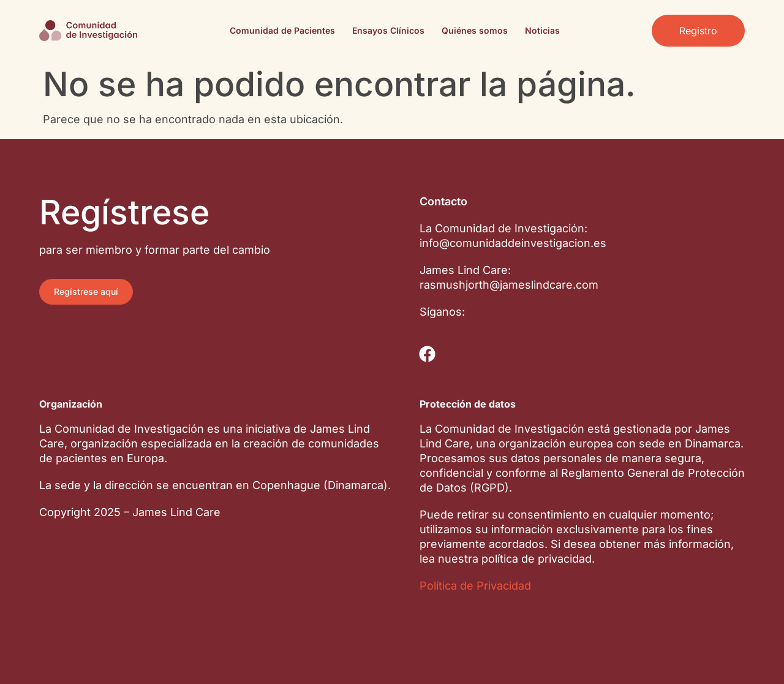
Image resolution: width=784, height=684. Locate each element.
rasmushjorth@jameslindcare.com (509, 285)
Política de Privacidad (475, 586)
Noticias (542, 30)
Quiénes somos (475, 30)
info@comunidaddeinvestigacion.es (513, 243)
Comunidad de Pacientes (282, 30)
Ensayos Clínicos (388, 30)
